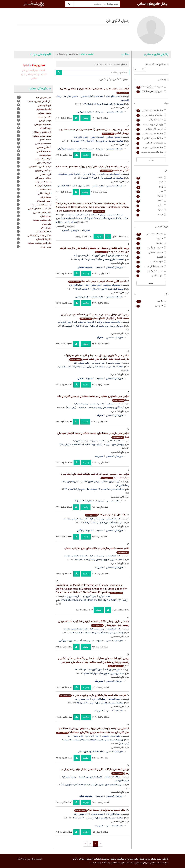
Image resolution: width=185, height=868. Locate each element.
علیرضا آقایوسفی (44, 239)
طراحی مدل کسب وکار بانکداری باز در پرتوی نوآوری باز (92, 695)
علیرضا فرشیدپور (44, 109)
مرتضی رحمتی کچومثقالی (39, 235)
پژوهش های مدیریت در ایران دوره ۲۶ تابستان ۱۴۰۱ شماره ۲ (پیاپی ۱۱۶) (92, 444)
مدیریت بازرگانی (85, 149)
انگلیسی (151, 306)
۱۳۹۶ (151, 210)
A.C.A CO (21, 859)
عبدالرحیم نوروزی (116, 215)
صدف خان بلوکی (112, 777)
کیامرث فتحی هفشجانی (69, 174)
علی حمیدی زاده (81, 255)
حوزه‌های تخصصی (114, 112)
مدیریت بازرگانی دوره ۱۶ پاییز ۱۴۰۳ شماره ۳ (104, 104)
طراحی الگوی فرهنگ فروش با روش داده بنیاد (97, 281)
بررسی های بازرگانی (151, 129)
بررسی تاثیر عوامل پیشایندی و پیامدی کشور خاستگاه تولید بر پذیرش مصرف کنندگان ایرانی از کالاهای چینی (95, 316)
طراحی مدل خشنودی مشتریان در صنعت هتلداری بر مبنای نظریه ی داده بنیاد (93, 398)
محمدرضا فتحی (44, 151)
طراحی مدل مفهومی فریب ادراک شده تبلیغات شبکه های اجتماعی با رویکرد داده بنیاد (95, 476)
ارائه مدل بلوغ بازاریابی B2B (105, 515)
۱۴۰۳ (151, 178)
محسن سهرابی (113, 137)
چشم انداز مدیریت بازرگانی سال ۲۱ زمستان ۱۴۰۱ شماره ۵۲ (98, 633)
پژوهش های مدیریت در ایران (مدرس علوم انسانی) (151, 124)
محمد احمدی (97, 814)
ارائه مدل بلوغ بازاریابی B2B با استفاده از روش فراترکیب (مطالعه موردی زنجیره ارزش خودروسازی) (94, 623)
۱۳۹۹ (151, 196)
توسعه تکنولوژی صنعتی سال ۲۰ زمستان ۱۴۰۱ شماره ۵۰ (99, 259)
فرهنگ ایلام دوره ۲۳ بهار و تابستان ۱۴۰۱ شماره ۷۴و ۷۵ (99, 289)
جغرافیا (27, 65)
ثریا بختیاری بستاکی (111, 481)
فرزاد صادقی (45, 174)
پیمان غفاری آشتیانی (90, 481)
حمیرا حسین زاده (43, 182)
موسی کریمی (114, 255)
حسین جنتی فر (71, 96)
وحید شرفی (46, 216)
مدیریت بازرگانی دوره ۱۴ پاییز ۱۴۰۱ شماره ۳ (104, 523)
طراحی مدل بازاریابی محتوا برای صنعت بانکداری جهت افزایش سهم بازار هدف (93, 435)
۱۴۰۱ (151, 187)
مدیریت (99, 112)
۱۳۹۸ (151, 201)
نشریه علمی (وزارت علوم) (151, 87)
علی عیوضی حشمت (42, 220)
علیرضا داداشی (113, 441)
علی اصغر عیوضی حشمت (77, 215)
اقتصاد (42, 70)
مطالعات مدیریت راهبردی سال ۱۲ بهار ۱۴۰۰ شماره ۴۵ (100, 703)
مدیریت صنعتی (151, 252)
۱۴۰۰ (151, 192)
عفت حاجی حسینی (111, 736)
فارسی (151, 301)
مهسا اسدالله (80, 669)
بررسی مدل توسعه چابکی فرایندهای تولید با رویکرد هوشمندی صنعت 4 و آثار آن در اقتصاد (93, 169)
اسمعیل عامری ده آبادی (110, 174)
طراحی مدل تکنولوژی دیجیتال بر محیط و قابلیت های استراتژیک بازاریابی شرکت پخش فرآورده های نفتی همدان (97, 357)
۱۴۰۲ (151, 182)
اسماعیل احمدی (44, 147)
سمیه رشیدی (45, 155)
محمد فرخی (105, 596)
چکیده (85, 118)
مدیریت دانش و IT (151, 266)
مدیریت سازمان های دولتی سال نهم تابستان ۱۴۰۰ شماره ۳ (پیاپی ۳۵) (92, 785)
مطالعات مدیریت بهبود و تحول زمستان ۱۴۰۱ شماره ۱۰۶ (99, 559)
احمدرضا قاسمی (44, 189)
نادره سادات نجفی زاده (84, 322)
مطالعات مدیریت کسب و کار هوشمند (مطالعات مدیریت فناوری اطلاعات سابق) (151, 134)
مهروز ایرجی (45, 228)
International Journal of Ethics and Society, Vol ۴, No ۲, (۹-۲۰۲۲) (94, 600)
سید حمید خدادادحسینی (92, 96)
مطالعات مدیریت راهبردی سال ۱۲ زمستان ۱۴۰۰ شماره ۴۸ (98, 818)
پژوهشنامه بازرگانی (151, 143)
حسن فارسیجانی (43, 201)
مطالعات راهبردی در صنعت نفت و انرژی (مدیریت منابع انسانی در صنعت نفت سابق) (151, 148)
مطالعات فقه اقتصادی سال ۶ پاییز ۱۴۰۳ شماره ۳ (102, 178)
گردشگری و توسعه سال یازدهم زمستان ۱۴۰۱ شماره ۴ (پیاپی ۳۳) (95, 407)
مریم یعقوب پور (113, 96)
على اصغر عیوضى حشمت (39, 243)
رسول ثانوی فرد (81, 137)
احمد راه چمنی (97, 137)
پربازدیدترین (61, 54)
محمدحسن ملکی (43, 143)
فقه (74, 186)
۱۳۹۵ (151, 215)
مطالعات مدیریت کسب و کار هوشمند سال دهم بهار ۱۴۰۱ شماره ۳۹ (94, 489)
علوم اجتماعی (97, 297)
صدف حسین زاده (43, 178)
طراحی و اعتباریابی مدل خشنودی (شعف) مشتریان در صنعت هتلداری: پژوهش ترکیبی (94, 132)
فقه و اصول (84, 186)
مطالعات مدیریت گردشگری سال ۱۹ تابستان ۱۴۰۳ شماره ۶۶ (97, 141)
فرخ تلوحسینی (113, 519)
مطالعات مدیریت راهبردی (151, 110)
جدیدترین (74, 54)
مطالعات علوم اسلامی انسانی (151, 138)
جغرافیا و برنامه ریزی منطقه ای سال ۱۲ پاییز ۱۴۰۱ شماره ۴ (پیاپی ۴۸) (93, 326)
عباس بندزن (45, 247)
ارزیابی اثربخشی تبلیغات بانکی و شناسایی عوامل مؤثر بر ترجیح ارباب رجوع (95, 771)
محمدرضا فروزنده (43, 186)
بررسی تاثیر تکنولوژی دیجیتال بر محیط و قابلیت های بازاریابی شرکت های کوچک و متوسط (95, 250)
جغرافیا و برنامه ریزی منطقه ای (151, 115)
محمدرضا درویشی (112, 285)
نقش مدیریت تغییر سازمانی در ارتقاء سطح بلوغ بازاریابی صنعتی (97, 550)
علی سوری (46, 224)
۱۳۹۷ (151, 205)
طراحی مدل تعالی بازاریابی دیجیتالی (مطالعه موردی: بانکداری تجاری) (95, 90)
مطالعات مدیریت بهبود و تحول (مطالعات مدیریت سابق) (151, 152)
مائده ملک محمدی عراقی (109, 322)
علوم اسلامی (97, 186)
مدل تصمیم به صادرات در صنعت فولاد (100, 810)
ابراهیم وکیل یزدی (43, 159)
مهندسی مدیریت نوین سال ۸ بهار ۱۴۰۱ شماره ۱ (103, 673)
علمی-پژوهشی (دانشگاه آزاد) (151, 91)
